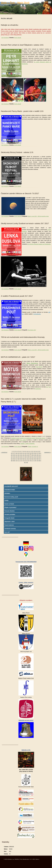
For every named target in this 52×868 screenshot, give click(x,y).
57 (16, 459)
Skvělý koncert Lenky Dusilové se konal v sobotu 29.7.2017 (25, 223)
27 (37, 453)
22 (26, 453)
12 (32, 451)
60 (23, 459)
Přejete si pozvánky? (10, 507)
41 (40, 455)
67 (40, 459)
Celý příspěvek (5, 38)
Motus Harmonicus (32, 363)
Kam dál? (7, 532)
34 (23, 455)
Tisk (21, 859)
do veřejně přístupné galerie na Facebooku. (39, 244)
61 (26, 459)
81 (25, 462)
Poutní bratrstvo (9, 525)
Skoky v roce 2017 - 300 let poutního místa (38, 216)
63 (30, 459)
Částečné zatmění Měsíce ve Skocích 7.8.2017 (20, 193)
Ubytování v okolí (9, 522)
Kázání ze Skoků (9, 504)
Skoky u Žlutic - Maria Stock (15, 3)
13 (34, 451)
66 (37, 459)
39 (35, 455)
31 (16, 455)
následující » (48, 452)
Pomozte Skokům (10, 511)
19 (19, 453)
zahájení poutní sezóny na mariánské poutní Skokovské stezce (28, 438)
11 (30, 451)
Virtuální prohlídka (10, 514)
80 (40, 461)
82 (27, 462)
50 (30, 457)
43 (14, 457)
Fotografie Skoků (9, 518)
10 (27, 451)
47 (23, 457)
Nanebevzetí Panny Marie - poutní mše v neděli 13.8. (22, 111)
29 (12, 455)
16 (12, 453)
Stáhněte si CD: (26, 750)
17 (14, 453)
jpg (47, 387)
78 (35, 461)
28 (40, 453)
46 (21, 457)
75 (28, 461)
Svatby (6, 500)
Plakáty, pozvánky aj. (33, 447)
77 (33, 461)
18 (16, 453)
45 (19, 457)
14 (37, 451)
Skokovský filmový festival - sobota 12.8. (17, 152)
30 (14, 455)
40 (37, 455)
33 (21, 455)
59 (21, 459)
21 (23, 453)
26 (35, 453)
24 (30, 453)
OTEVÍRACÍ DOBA (10, 490)
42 (12, 457)
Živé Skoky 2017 (32, 330)
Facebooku (38, 389)
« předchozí (4, 452)
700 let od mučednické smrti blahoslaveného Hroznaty (23, 337)
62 (28, 459)
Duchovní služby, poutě (11, 497)
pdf (50, 387)
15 (39, 451)
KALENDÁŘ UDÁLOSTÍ (11, 486)
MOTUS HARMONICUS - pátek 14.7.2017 (18, 357)
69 (14, 461)
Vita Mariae (39, 367)
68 (12, 461)
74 (26, 461)
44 (16, 457)
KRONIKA (7, 493)
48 (26, 457)
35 (26, 455)
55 (12, 459)
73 (23, 461)
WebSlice (17, 859)
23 (28, 453)
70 (16, 461)
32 (19, 455)
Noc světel (23, 440)
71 (19, 461)
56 (14, 459)
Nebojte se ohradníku (10, 25)
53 (37, 457)
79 (37, 461)
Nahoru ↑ (38, 859)
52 (35, 457)
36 (28, 455)
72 (21, 461)
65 (35, 459)
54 (40, 457)
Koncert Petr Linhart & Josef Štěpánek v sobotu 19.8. (22, 45)
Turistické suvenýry (10, 529)
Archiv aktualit (18, 38)
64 (33, 459)
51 (33, 457)
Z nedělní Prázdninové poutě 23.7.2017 (17, 296)
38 (33, 455)
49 (28, 457)
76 (30, 461)
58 (19, 459)
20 (21, 453)
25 (33, 453)
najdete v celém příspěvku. (28, 444)
